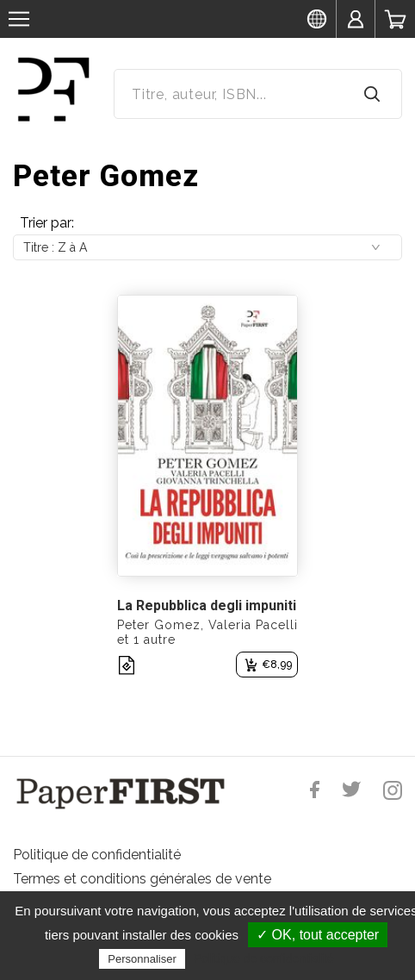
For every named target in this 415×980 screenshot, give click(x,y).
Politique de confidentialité (97, 855)
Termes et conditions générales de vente (142, 879)
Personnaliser (142, 959)
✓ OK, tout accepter (318, 935)
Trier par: (47, 223)
